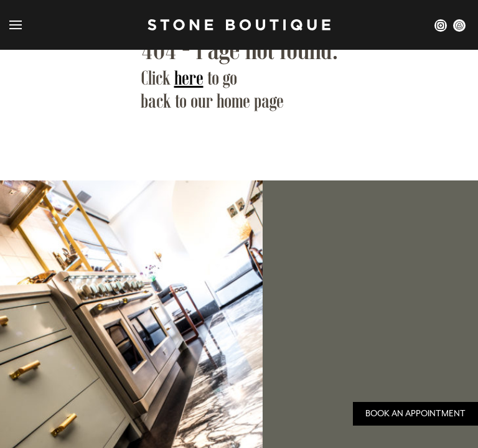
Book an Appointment (415, 413)
